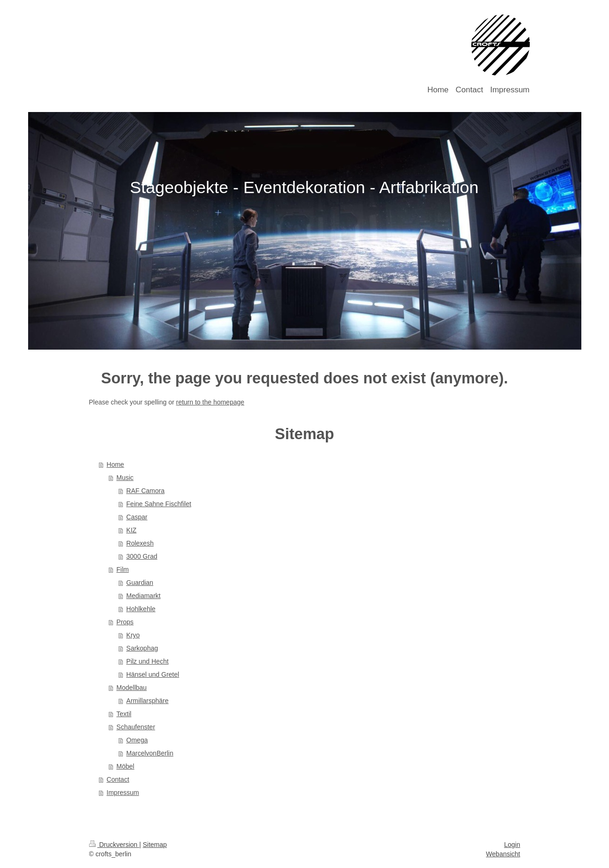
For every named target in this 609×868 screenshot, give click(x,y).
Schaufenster (136, 727)
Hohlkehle (141, 609)
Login (512, 845)
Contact (118, 779)
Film (122, 569)
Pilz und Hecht (147, 661)
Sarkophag (142, 648)
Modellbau (132, 688)
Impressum (123, 793)
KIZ (131, 530)
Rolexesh (140, 543)
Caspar (137, 517)
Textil (124, 714)
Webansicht (503, 854)
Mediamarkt (143, 596)
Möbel (125, 766)
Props (125, 622)
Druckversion (114, 845)
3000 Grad (142, 556)
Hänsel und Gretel (153, 674)
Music (125, 478)
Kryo (133, 635)
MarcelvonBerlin (150, 753)
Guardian (140, 583)
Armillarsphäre (147, 701)
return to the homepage (211, 402)
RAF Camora (145, 491)
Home (115, 464)
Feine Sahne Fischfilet (159, 504)
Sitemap (155, 845)
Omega (137, 740)
